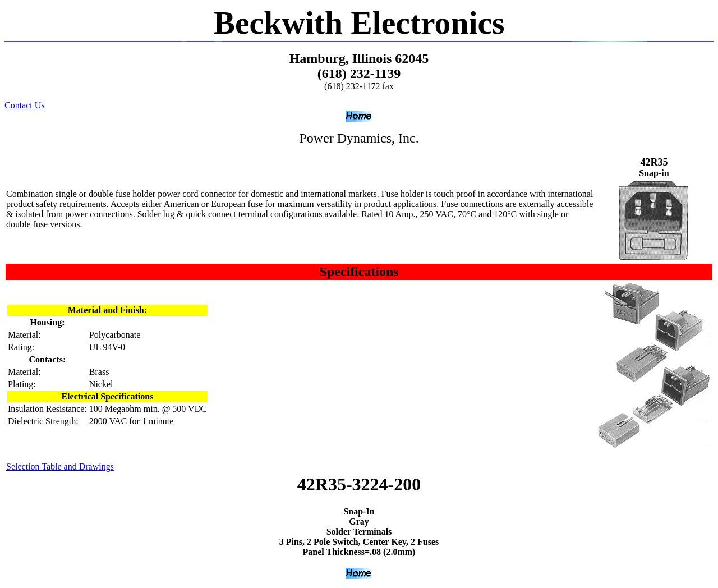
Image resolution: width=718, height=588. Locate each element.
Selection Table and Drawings (60, 467)
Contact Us (25, 105)
